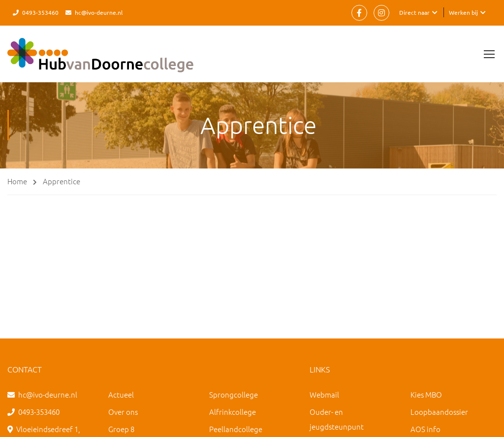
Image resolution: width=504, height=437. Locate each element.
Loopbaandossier (439, 412)
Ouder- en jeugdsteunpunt (337, 419)
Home (17, 181)
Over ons (123, 412)
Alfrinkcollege (233, 412)
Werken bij (463, 12)
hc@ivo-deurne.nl (99, 12)
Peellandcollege (236, 429)
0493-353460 (40, 12)
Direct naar (414, 12)
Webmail (324, 394)
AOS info (425, 429)
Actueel (121, 394)
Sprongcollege (234, 394)
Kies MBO (426, 394)
